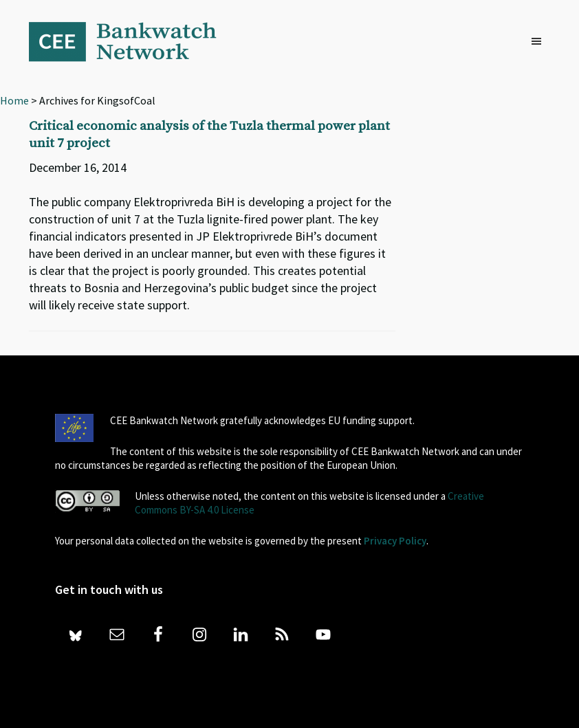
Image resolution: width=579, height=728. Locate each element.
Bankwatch (132, 41)
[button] (540, 42)
